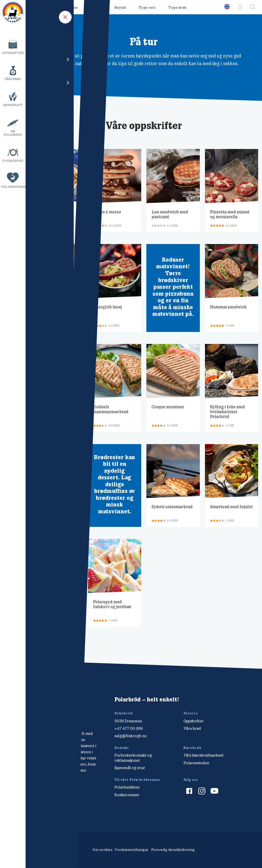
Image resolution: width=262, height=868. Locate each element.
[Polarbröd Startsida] (49, 709)
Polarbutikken (13, 187)
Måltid (96, 7)
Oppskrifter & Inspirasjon (56, 7)
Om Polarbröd (13, 133)
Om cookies (102, 850)
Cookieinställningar (132, 850)
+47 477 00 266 (129, 728)
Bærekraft (13, 105)
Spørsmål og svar (130, 768)
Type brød (177, 7)
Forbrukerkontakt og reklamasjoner (133, 758)
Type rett (147, 7)
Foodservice (13, 161)
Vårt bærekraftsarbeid (203, 755)
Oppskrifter (13, 53)
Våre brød (13, 79)
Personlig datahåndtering (173, 850)
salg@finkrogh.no (131, 736)
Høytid (120, 7)
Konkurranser (127, 795)
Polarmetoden (196, 763)
